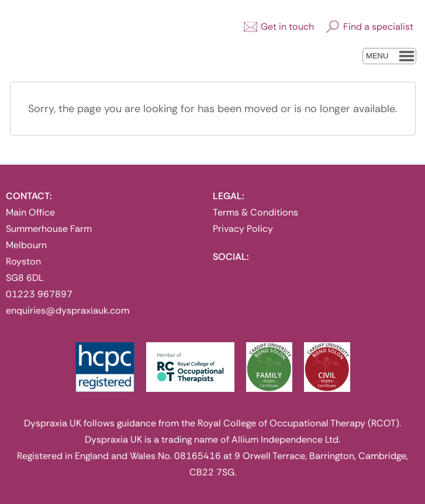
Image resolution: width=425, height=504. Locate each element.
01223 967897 (39, 294)
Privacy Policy (243, 229)
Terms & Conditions (255, 212)
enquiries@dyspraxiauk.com (68, 310)
